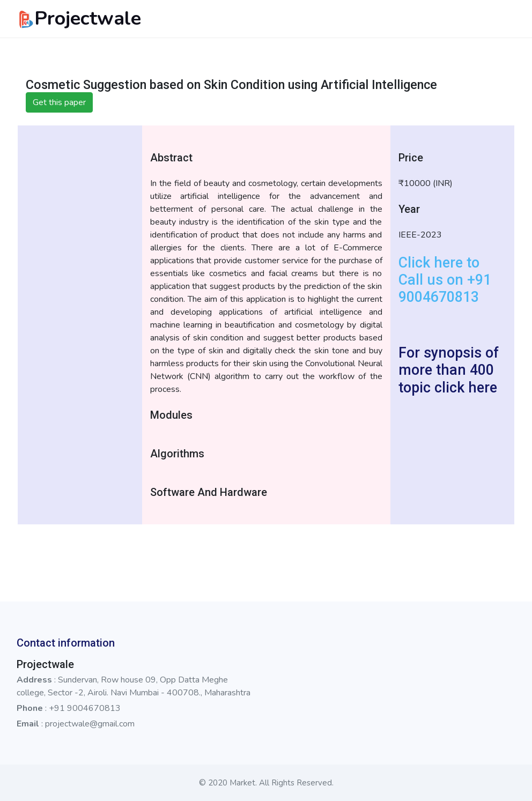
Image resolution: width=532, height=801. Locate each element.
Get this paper (59, 102)
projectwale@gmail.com (90, 724)
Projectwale (79, 18)
